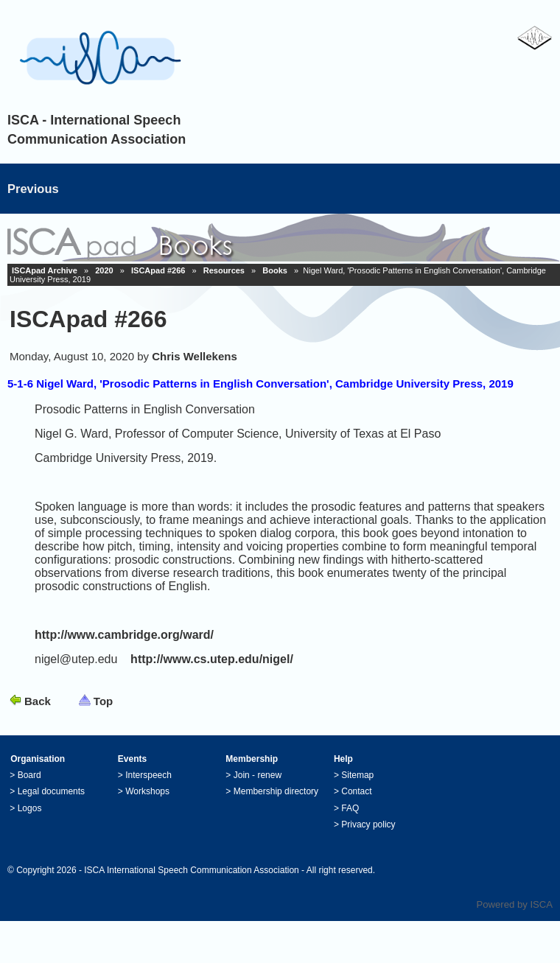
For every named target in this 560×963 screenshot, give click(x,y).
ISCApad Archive (45, 270)
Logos (30, 808)
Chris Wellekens (195, 356)
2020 (104, 270)
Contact (356, 791)
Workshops (147, 791)
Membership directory (276, 791)
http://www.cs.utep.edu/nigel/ (212, 659)
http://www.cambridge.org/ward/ (124, 635)
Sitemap (357, 775)
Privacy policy (368, 824)
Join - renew (258, 775)
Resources (224, 270)
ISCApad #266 (158, 270)
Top (103, 701)
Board (29, 775)
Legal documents (51, 791)
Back (38, 701)
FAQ (350, 808)
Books (275, 270)
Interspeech (148, 775)
